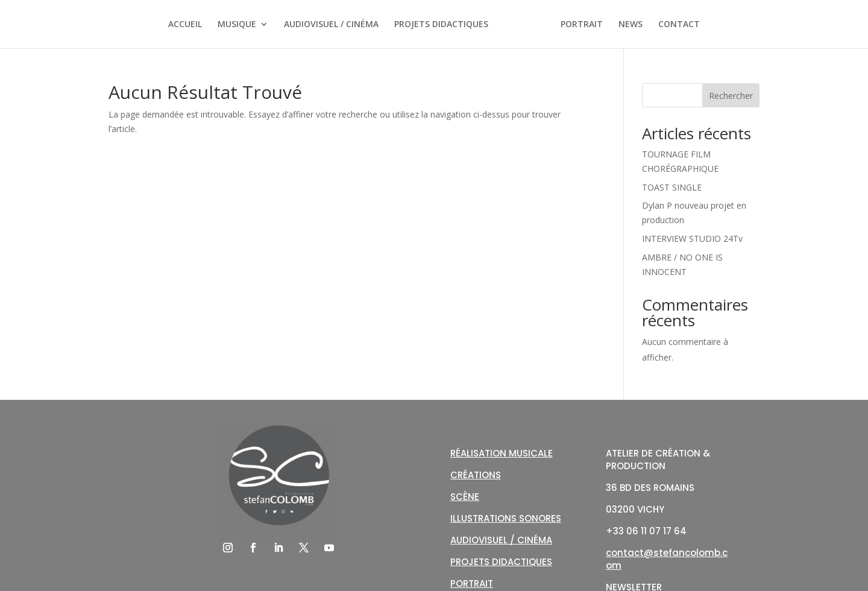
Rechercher (731, 96)
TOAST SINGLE (672, 187)
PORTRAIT (582, 25)
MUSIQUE (237, 25)
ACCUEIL (185, 25)
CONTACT (679, 25)
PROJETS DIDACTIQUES (441, 25)
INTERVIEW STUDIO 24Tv (692, 239)
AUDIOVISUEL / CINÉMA (331, 25)
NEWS (631, 25)
